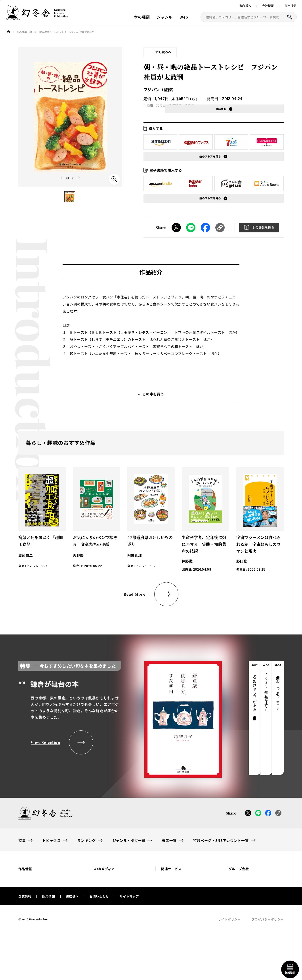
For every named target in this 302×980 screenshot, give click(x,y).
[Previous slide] (62, 178)
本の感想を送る (263, 228)
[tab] (255, 718)
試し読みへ (163, 52)
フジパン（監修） (160, 89)
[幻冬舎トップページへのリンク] (37, 18)
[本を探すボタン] (290, 17)
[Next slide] (79, 178)
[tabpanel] (120, 718)
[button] (70, 197)
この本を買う (153, 394)
